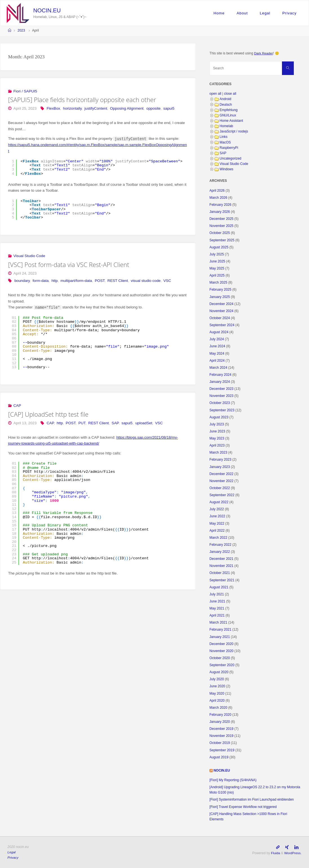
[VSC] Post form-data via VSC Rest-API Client (69, 265)
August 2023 (219, 417)
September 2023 (222, 410)
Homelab (226, 126)
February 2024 (221, 375)
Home (219, 13)
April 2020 (217, 701)
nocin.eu (47, 10)
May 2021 (217, 608)
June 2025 (217, 261)
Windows (227, 169)
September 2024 (222, 325)
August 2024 (219, 332)
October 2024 (220, 318)
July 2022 (217, 509)
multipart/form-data (76, 281)
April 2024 (217, 361)
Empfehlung (229, 110)
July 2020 (217, 679)
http (55, 281)
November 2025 (222, 226)
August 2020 (219, 672)
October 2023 (220, 403)
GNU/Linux (228, 115)
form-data (41, 281)
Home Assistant (231, 121)
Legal (265, 13)
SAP (115, 423)
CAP (17, 406)
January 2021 (220, 637)
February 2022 (221, 545)
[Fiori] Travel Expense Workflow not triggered (243, 807)
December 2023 (222, 389)
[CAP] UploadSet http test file (48, 414)
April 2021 (217, 615)
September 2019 (222, 750)
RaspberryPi (229, 148)
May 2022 (217, 524)
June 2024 (217, 346)
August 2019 (219, 757)
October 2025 (220, 233)
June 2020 (217, 686)
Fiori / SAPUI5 (25, 91)
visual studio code (146, 281)
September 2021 (222, 580)
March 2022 (218, 538)
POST (100, 281)
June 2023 (217, 431)
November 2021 (222, 566)
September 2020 (222, 665)
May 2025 (217, 268)
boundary (22, 281)
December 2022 (222, 474)
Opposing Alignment (127, 108)
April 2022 (217, 531)
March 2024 (218, 368)
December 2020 (222, 644)
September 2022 (222, 495)
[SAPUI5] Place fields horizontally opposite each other (82, 100)
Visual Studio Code (29, 256)
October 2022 (220, 488)
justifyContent (96, 108)
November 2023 (222, 396)
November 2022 (222, 481)
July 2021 (217, 594)
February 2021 (221, 630)
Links (224, 137)
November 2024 (222, 311)
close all (230, 94)
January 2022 (220, 552)
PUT (82, 423)
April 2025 (217, 275)
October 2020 (220, 658)
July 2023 (217, 424)
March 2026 (218, 198)
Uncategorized (231, 158)
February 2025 (221, 290)
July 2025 (217, 254)
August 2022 (219, 502)
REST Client (118, 281)
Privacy (289, 13)
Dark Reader (264, 53)
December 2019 (222, 729)
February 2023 (221, 460)
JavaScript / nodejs (234, 131)
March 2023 (218, 452)
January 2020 (220, 722)
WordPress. (293, 853)
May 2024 (217, 354)
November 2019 (222, 736)
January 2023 (220, 467)
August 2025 (219, 247)
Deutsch (226, 105)
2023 (21, 30)
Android (225, 99)
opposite (154, 108)
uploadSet (144, 423)
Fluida (275, 853)
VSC (167, 281)
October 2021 (220, 573)
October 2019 (220, 743)
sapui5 (169, 108)
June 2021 (217, 601)
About (242, 13)
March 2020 (218, 708)
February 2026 (221, 205)
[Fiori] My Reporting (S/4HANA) (233, 780)
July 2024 (217, 339)
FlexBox (53, 108)
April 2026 (217, 191)
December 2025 (222, 219)
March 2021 (218, 622)
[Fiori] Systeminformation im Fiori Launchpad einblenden (252, 799)
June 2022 (217, 516)
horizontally (72, 108)
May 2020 (217, 693)
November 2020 (222, 651)
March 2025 (218, 282)
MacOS (225, 142)
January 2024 (220, 382)
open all (215, 94)
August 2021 (219, 587)
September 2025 (222, 240)
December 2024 (222, 304)
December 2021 (222, 559)
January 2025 (220, 297)
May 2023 (217, 438)
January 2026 (220, 212)
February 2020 (221, 715)
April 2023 (217, 445)
